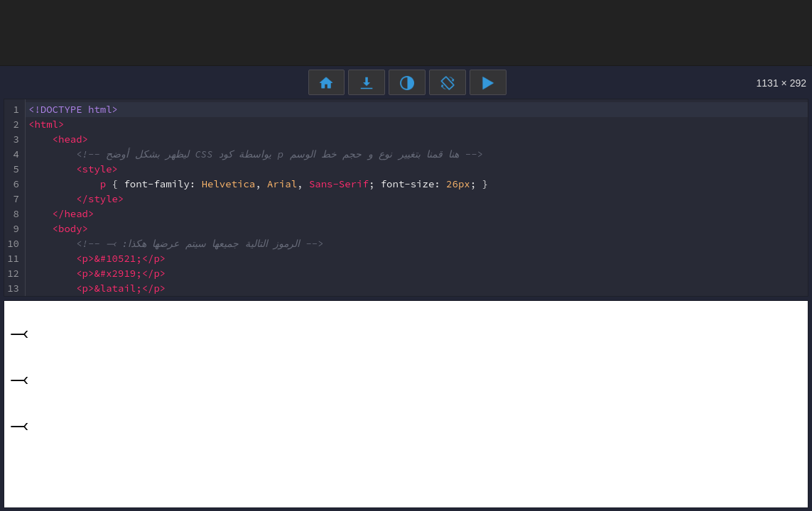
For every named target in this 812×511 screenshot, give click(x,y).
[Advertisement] (406, 32)
